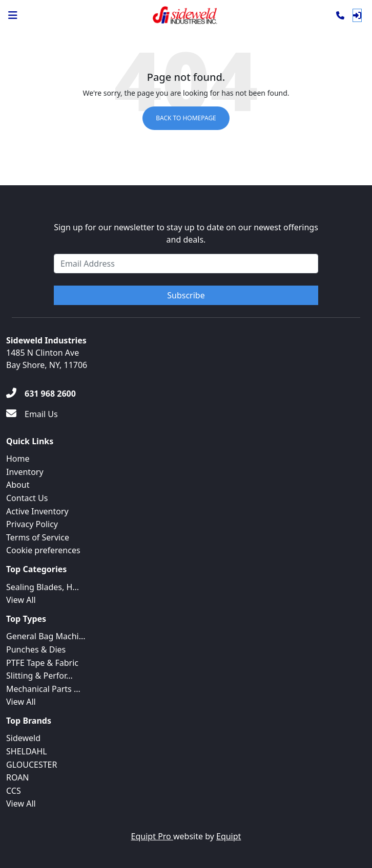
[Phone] (340, 15)
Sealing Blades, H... (43, 587)
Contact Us (27, 498)
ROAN (18, 777)
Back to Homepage (186, 118)
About (18, 485)
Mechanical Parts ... (43, 689)
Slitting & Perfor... (39, 676)
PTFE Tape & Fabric (42, 663)
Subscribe (186, 295)
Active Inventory (37, 511)
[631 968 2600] (41, 394)
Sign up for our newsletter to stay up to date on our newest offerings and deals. (186, 233)
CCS (14, 791)
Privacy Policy (32, 524)
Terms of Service (38, 537)
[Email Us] (32, 414)
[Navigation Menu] (13, 15)
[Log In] (357, 15)
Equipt (229, 836)
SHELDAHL (27, 751)
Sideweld (23, 738)
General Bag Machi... (46, 636)
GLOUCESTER (32, 765)
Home (18, 459)
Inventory (25, 472)
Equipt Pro (152, 836)
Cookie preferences (43, 550)
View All (21, 600)
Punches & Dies (36, 649)
